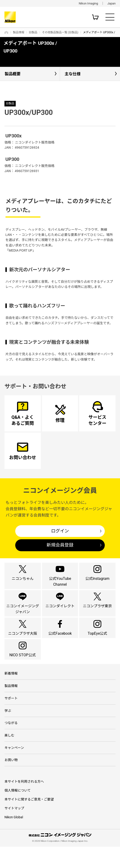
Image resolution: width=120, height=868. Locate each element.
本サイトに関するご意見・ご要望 (29, 821)
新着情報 (11, 692)
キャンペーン (14, 768)
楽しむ (9, 756)
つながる (11, 743)
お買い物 (11, 781)
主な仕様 (73, 74)
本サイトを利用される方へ (24, 803)
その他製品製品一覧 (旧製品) (60, 32)
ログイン (60, 531)
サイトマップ (14, 830)
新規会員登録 (60, 545)
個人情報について (18, 812)
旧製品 (33, 32)
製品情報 (19, 32)
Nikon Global (14, 838)
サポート (11, 717)
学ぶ (8, 730)
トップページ (6, 32)
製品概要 (13, 74)
